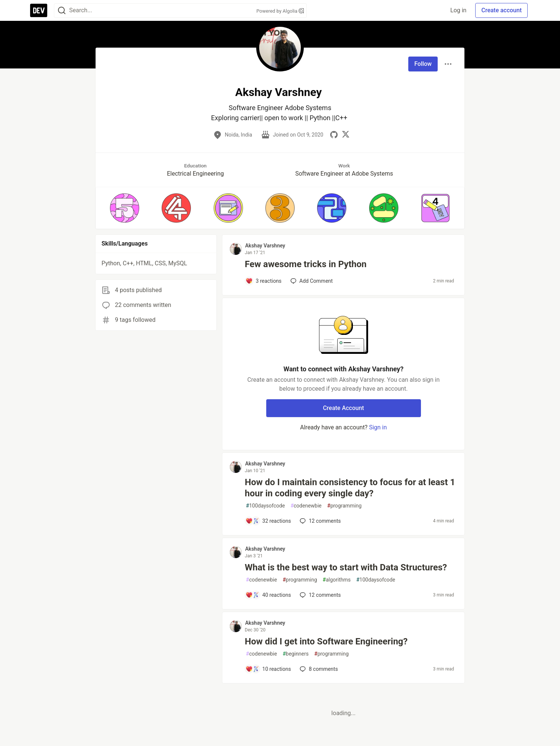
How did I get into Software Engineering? (326, 641)
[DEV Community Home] (39, 10)
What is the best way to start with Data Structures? (346, 567)
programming (345, 506)
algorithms (337, 580)
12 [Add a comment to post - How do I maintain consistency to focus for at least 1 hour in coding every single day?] (319, 521)
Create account (501, 10)
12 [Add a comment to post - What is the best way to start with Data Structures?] (319, 595)
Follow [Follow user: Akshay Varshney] (423, 64)
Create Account (343, 408)
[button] (124, 208)
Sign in (378, 427)
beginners (296, 654)
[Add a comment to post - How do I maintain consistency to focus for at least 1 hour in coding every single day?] (268, 521)
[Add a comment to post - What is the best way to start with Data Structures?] (268, 595)
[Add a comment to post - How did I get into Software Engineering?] (268, 669)
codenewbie (306, 506)
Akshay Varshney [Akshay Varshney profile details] (265, 246)
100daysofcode (265, 506)
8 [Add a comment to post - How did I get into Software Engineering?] (318, 669)
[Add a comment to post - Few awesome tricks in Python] (263, 281)
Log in (458, 10)
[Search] (62, 11)
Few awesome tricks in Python (305, 264)
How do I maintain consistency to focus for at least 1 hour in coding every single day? (350, 488)
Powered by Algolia (280, 11)
